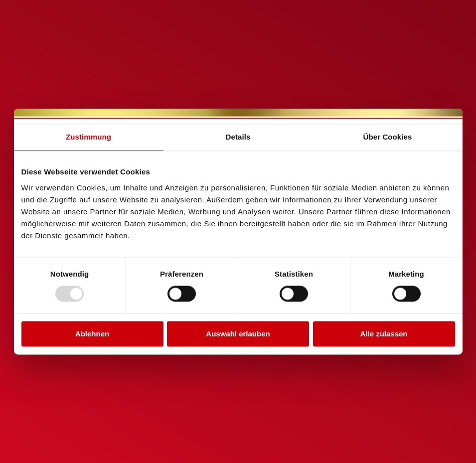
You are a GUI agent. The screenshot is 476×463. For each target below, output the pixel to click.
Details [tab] (238, 137)
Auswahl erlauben (238, 334)
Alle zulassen (384, 334)
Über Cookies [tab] (388, 137)
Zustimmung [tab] (88, 137)
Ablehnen (92, 334)
